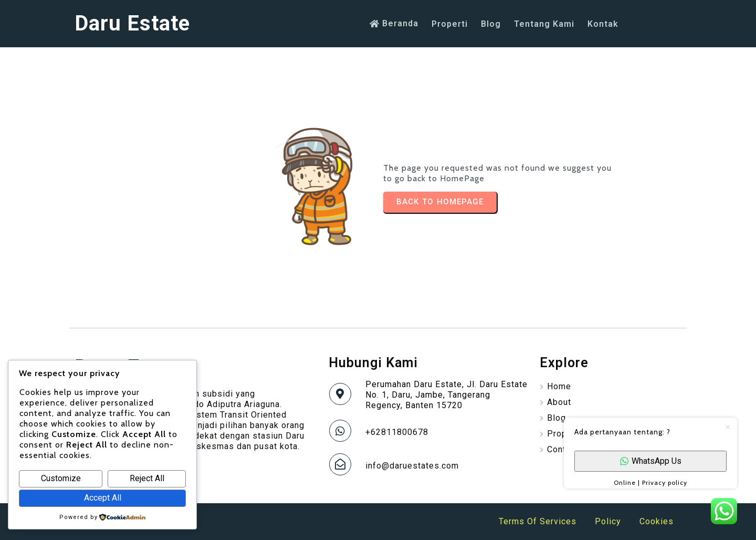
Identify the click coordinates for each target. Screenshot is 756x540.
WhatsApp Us (651, 461)
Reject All (147, 478)
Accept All (103, 498)
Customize (61, 478)
